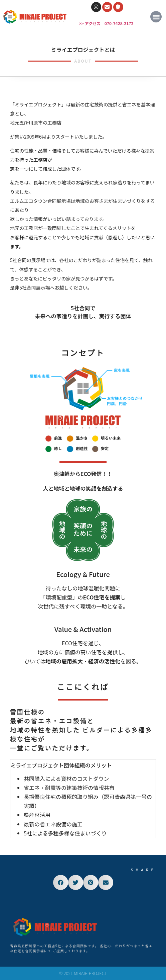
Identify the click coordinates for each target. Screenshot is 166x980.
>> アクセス (90, 23)
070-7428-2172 (119, 23)
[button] (156, 17)
